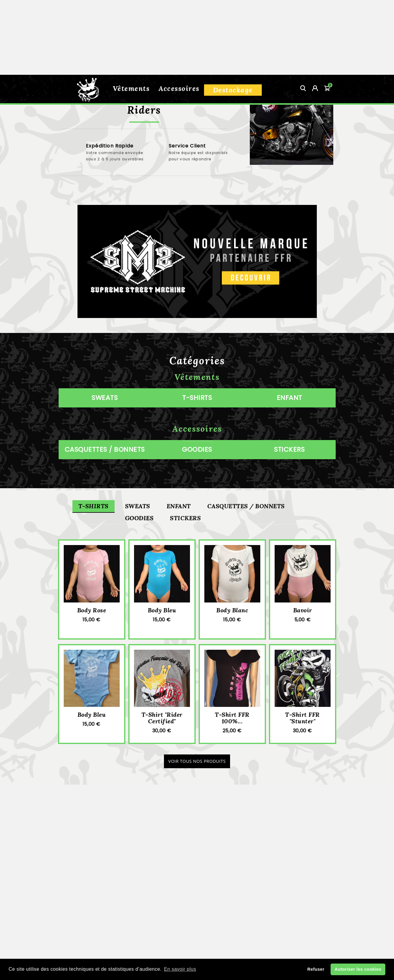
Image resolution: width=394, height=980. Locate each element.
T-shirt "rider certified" (162, 725)
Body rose (92, 617)
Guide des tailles (197, 922)
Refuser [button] (316, 969)
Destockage (233, 15)
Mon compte (221, 932)
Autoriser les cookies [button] (358, 969)
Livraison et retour (197, 901)
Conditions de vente (197, 911)
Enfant (179, 513)
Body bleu (162, 617)
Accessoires (179, 14)
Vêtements (131, 14)
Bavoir (303, 617)
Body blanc (232, 617)
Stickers (185, 525)
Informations (103, 888)
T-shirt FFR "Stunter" (302, 725)
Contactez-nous (177, 932)
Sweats (138, 513)
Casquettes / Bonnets (246, 513)
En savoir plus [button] (180, 969)
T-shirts (93, 513)
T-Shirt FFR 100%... (232, 725)
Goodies (139, 525)
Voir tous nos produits (197, 768)
